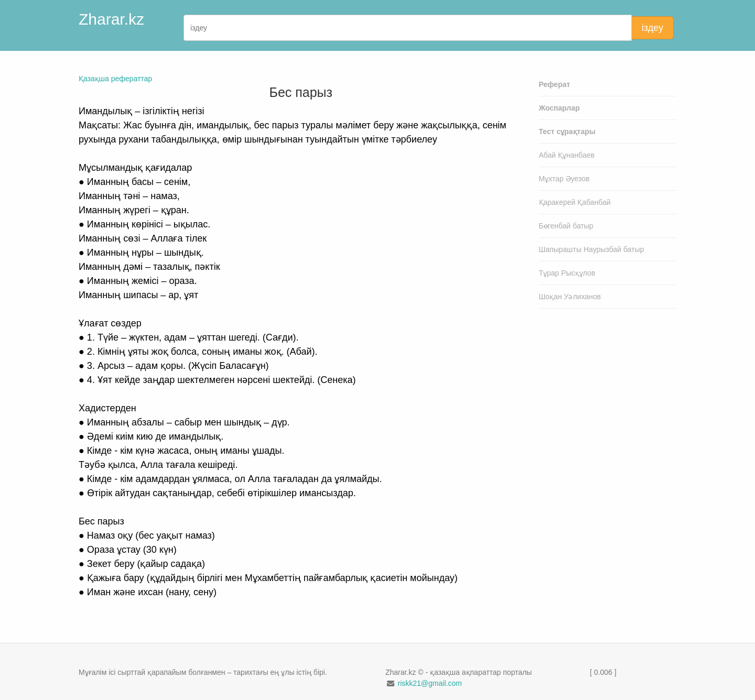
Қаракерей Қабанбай (575, 202)
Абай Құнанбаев (567, 155)
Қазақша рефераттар (115, 79)
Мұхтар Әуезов (564, 179)
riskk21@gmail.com (429, 683)
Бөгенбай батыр (566, 226)
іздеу (652, 28)
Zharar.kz (111, 19)
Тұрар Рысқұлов (567, 273)
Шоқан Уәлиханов (570, 297)
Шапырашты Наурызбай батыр (592, 249)
